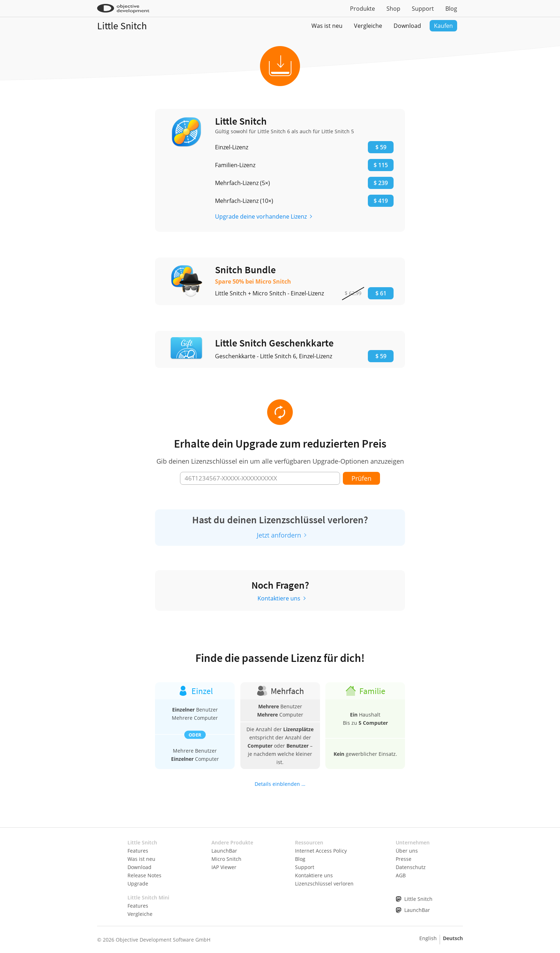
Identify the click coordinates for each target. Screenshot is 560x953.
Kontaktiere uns (279, 598)
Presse (404, 859)
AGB (401, 875)
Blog (451, 9)
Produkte (362, 9)
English (428, 938)
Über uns (407, 851)
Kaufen (443, 26)
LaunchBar (224, 851)
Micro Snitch (226, 859)
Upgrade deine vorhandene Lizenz (261, 216)
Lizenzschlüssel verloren (324, 884)
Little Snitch (122, 26)
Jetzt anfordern (279, 535)
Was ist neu (327, 26)
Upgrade (138, 884)
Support (423, 9)
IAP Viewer (224, 867)
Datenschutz (411, 867)
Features (138, 851)
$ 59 (381, 356)
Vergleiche (368, 26)
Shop (393, 9)
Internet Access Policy (321, 851)
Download (407, 26)
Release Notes (144, 875)
